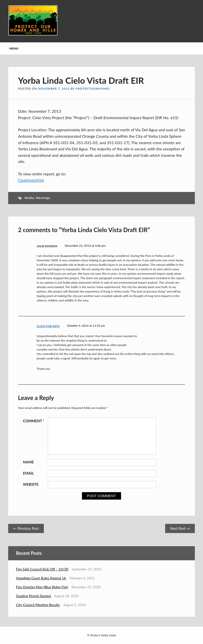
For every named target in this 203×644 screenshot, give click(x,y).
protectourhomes (93, 89)
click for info (48, 326)
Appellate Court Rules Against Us (41, 578)
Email (28, 473)
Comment (34, 421)
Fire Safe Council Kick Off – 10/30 (42, 569)
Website (31, 484)
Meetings (43, 198)
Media (29, 198)
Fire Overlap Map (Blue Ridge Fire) (42, 587)
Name (28, 462)
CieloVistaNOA (31, 180)
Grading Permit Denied (33, 596)
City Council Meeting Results (38, 605)
